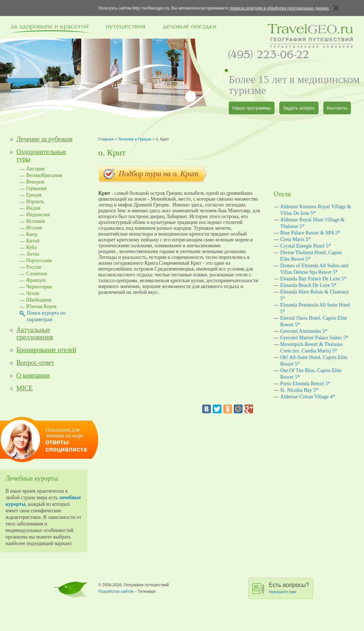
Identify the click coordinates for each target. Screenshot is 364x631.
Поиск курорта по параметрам (46, 316)
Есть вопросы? (289, 588)
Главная (106, 139)
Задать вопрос (299, 108)
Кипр (32, 234)
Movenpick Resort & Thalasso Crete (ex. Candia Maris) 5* (311, 348)
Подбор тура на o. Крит (153, 174)
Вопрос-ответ (35, 363)
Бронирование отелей (46, 350)
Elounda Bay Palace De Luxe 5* (313, 279)
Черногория (39, 287)
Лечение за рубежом (45, 139)
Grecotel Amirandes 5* (304, 331)
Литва (33, 254)
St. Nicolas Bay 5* (299, 390)
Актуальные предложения (35, 334)
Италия (34, 228)
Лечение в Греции (135, 139)
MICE (25, 388)
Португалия (39, 261)
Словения (37, 274)
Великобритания (44, 175)
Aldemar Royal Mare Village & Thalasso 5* (313, 223)
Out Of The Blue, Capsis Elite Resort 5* (311, 374)
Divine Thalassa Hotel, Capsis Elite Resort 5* (311, 256)
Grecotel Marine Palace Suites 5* (314, 338)
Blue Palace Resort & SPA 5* (311, 233)
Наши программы (252, 108)
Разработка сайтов (116, 591)
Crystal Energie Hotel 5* (306, 246)
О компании (33, 375)
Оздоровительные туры (41, 155)
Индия (33, 208)
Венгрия (35, 182)
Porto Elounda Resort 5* (305, 384)
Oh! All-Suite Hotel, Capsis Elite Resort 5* (314, 361)
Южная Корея (41, 306)
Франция (36, 280)
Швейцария (39, 300)
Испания (35, 221)
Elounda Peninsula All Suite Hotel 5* (315, 308)
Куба (31, 247)
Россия (34, 267)
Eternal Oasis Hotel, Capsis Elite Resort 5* (314, 321)
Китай (33, 241)
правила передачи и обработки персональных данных (279, 8)
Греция (34, 195)
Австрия (35, 169)
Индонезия (38, 215)
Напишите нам (282, 592)
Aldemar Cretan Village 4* (308, 397)
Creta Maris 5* (296, 239)
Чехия (33, 293)
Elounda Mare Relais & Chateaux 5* (315, 295)
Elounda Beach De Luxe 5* (309, 285)
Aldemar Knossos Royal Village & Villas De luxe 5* (316, 210)
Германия (36, 188)
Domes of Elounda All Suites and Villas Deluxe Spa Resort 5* (314, 269)
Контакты (337, 108)
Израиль (35, 202)
